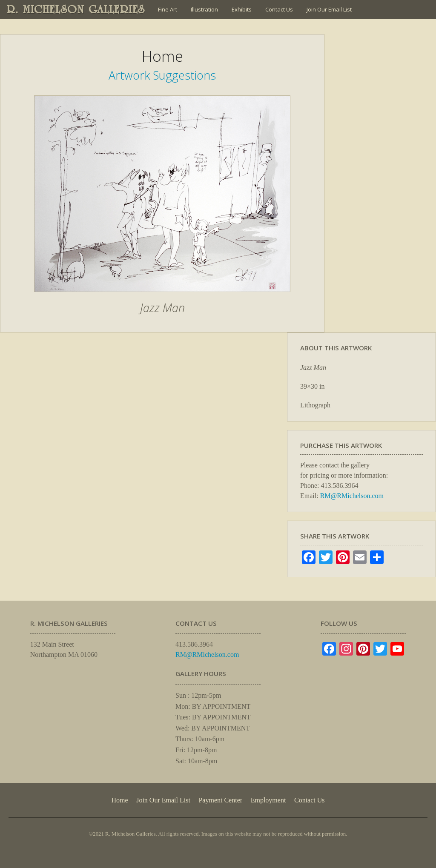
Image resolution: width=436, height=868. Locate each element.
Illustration (204, 9)
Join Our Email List (329, 9)
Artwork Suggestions (162, 75)
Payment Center (220, 800)
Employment (268, 800)
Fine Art (168, 9)
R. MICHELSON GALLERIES (76, 9)
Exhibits (242, 9)
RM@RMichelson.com (352, 496)
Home (119, 800)
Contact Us (279, 9)
